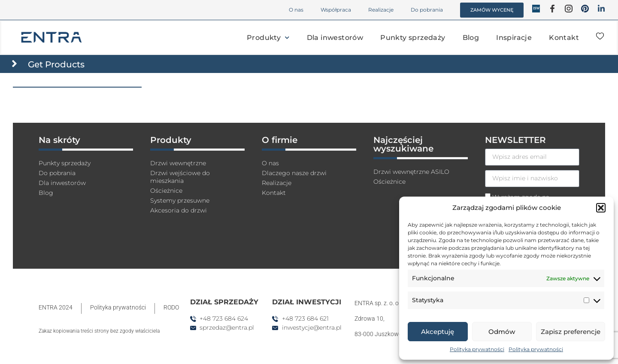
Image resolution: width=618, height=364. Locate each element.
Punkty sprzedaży (413, 38)
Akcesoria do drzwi (182, 217)
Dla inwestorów (335, 38)
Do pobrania (427, 10)
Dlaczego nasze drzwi (298, 176)
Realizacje (381, 10)
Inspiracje (514, 38)
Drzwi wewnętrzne (182, 165)
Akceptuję (438, 332)
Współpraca (336, 10)
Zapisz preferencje (571, 332)
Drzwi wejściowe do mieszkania (184, 180)
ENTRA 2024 (56, 309)
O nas (296, 10)
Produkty (268, 38)
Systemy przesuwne (185, 206)
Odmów (502, 332)
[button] (601, 208)
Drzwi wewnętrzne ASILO (417, 174)
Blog (471, 38)
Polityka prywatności (477, 349)
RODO (171, 309)
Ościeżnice (169, 195)
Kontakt (564, 38)
